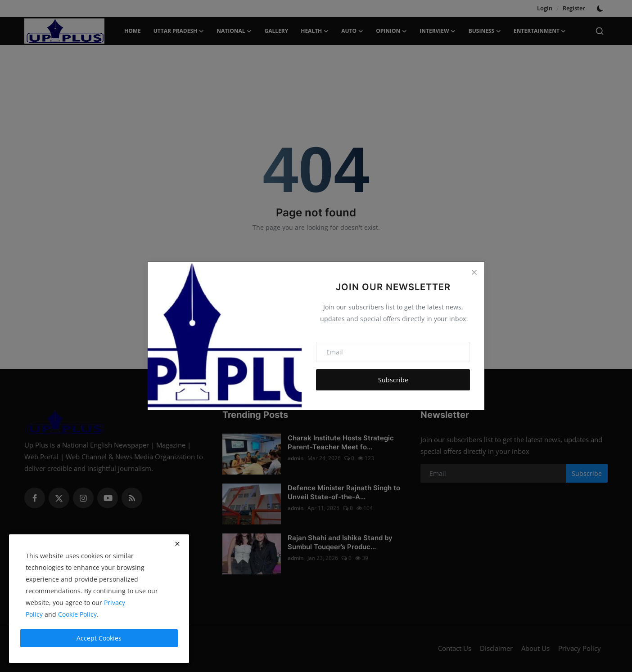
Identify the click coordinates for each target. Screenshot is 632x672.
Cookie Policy (77, 614)
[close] (177, 544)
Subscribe (393, 380)
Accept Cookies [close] (99, 638)
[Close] (474, 272)
